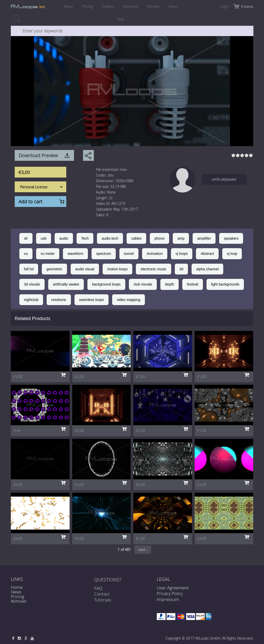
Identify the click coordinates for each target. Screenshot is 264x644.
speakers (231, 238)
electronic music (153, 269)
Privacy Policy (170, 593)
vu (26, 254)
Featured (131, 6)
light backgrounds (225, 284)
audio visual (85, 269)
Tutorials (103, 602)
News (175, 6)
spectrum (104, 254)
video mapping (129, 300)
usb (44, 238)
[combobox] (132, 31)
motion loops (117, 269)
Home (17, 587)
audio (64, 238)
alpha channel (207, 269)
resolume (59, 300)
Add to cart (30, 202)
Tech (85, 238)
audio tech (110, 238)
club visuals (143, 284)
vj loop (232, 254)
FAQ (98, 591)
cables (136, 238)
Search (17, 18)
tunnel (129, 254)
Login (225, 6)
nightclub (31, 300)
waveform (75, 254)
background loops (106, 284)
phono (159, 238)
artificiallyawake (224, 179)
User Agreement (173, 588)
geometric (54, 269)
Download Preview (38, 155)
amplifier (204, 238)
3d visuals (32, 284)
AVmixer (154, 6)
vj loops (182, 254)
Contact (102, 596)
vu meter (48, 254)
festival (193, 284)
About (67, 6)
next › (143, 550)
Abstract (207, 254)
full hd (29, 269)
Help (121, 19)
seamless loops (92, 300)
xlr (26, 238)
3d (181, 269)
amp (181, 238)
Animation (155, 254)
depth (170, 284)
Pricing (86, 6)
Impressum (168, 599)
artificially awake (66, 284)
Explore (108, 6)
